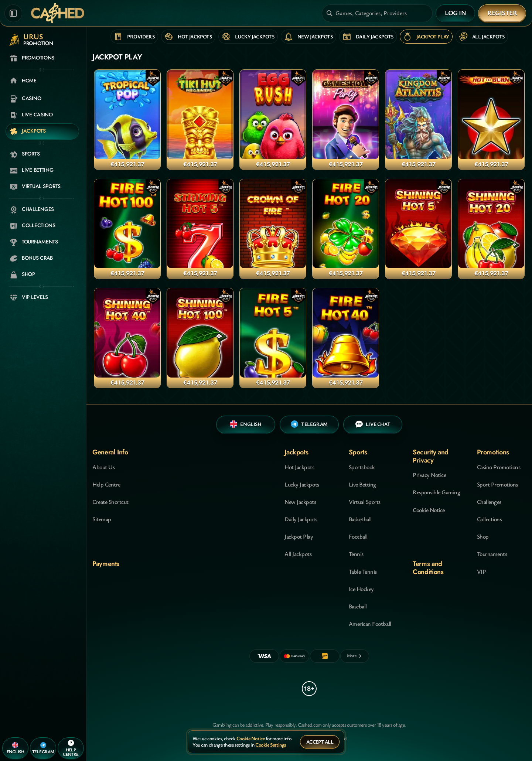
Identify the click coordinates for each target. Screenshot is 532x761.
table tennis (363, 571)
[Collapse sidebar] (13, 13)
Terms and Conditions (428, 568)
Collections (490, 519)
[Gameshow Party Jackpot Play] (346, 120)
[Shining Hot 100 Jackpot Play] (200, 338)
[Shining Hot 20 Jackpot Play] (491, 229)
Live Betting (362, 484)
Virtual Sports (365, 502)
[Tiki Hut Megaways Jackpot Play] (200, 120)
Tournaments (492, 554)
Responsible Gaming (436, 492)
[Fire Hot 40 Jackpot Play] (346, 338)
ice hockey (361, 589)
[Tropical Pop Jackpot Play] (127, 120)
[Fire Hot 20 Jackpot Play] (346, 229)
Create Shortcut (110, 502)
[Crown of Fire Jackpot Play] (273, 229)
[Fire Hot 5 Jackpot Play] (273, 338)
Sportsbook (362, 467)
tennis (356, 554)
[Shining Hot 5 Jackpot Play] (418, 229)
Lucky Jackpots (302, 484)
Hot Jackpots (299, 467)
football (358, 536)
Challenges (489, 502)
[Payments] (355, 656)
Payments (106, 564)
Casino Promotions (499, 467)
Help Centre (106, 484)
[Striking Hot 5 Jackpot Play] (200, 229)
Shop (483, 536)
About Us (103, 467)
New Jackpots (300, 502)
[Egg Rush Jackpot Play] (273, 120)
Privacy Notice (429, 475)
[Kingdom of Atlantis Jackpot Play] (418, 120)
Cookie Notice (429, 510)
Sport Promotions (497, 484)
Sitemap (102, 519)
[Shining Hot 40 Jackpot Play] (127, 338)
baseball (358, 606)
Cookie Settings (271, 745)
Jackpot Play (299, 536)
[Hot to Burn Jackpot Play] (491, 120)
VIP (482, 571)
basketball (360, 519)
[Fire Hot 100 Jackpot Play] (127, 229)
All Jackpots (298, 554)
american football (370, 624)
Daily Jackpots (301, 519)
